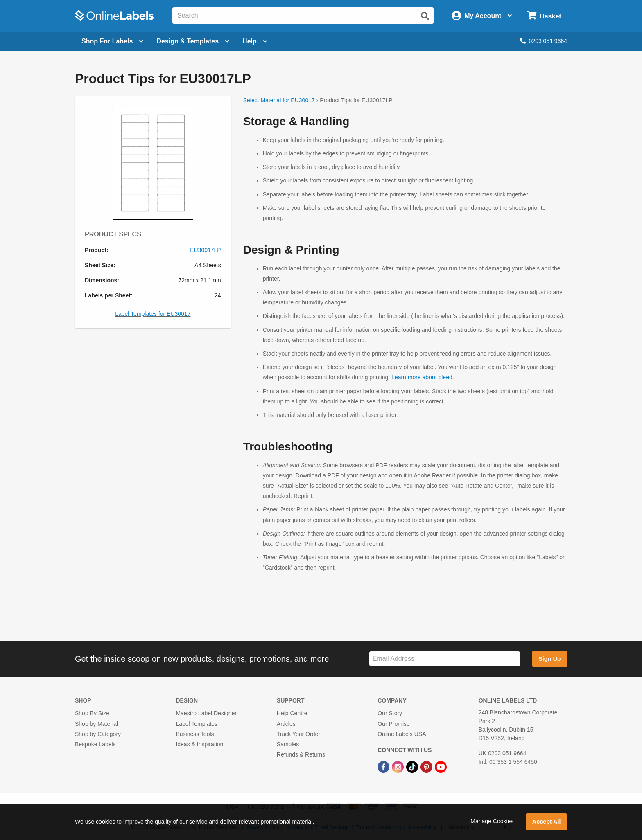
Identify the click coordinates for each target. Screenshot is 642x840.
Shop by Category (98, 734)
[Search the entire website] (303, 16)
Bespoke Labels (95, 744)
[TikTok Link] (413, 766)
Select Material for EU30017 (279, 100)
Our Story (390, 713)
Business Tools (195, 734)
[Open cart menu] (544, 16)
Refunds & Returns (301, 754)
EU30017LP (206, 250)
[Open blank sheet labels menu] (112, 41)
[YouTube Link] (441, 766)
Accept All (547, 822)
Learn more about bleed (422, 377)
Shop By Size (92, 713)
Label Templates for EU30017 (153, 314)
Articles (286, 724)
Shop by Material (96, 724)
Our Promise (394, 724)
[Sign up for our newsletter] (445, 659)
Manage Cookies (492, 821)
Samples (288, 744)
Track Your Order (298, 734)
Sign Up (549, 659)
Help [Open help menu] (255, 41)
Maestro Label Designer (206, 713)
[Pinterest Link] (427, 766)
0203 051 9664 (544, 41)
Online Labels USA (402, 734)
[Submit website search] (425, 16)
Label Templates (197, 724)
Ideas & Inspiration (199, 744)
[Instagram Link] (399, 766)
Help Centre (292, 713)
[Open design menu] (193, 41)
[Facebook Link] (384, 766)
